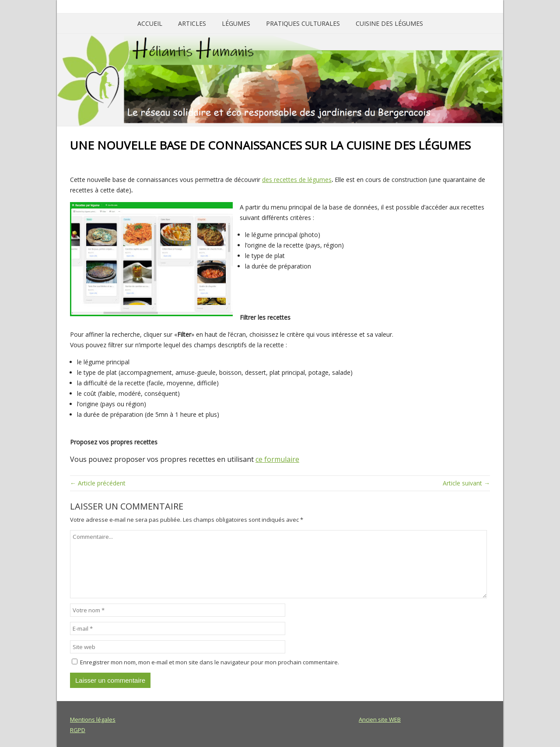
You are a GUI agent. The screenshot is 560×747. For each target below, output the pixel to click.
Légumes (236, 23)
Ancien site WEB (380, 719)
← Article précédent (98, 483)
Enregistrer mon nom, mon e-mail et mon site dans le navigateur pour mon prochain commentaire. (210, 662)
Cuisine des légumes (389, 23)
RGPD (78, 730)
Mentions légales (93, 719)
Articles (192, 23)
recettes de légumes (303, 180)
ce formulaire (277, 459)
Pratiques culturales (303, 23)
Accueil (150, 23)
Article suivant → (466, 483)
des (268, 180)
